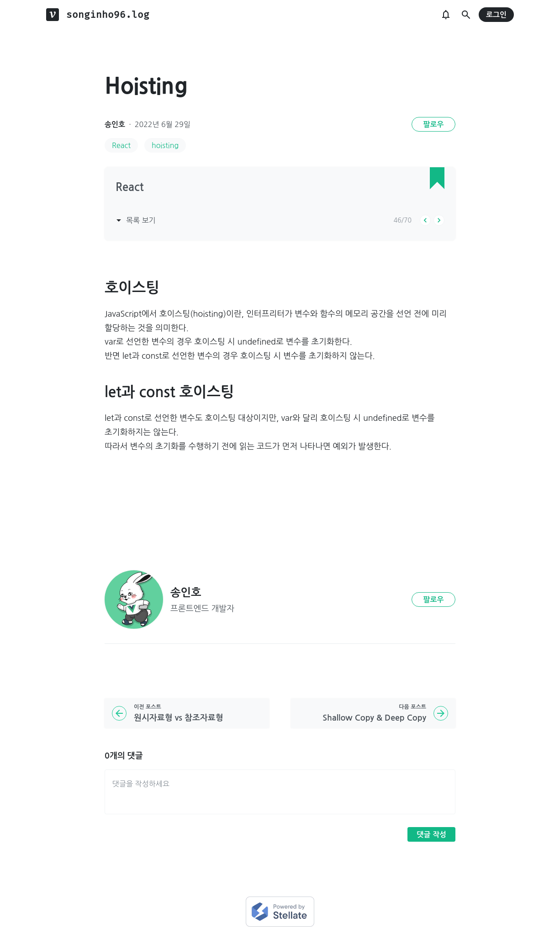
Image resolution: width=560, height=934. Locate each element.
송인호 (115, 125)
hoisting (165, 145)
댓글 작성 (431, 835)
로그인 (496, 15)
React (121, 145)
